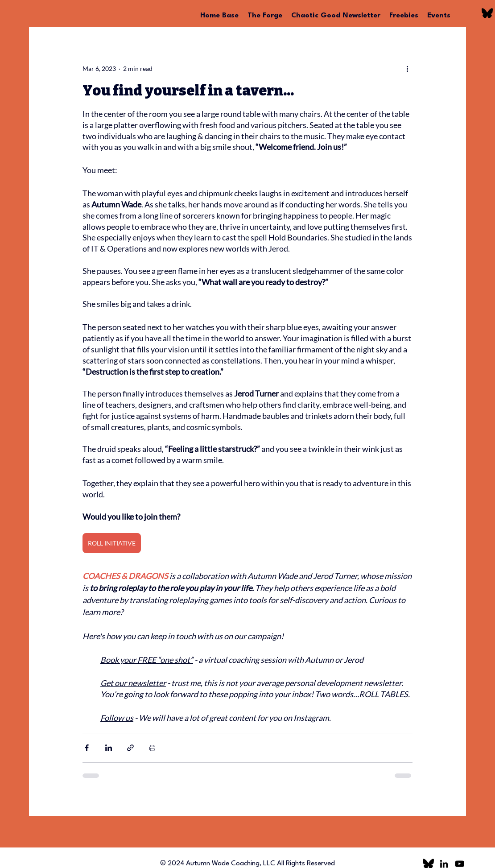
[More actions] (407, 68)
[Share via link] (130, 748)
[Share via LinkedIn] (109, 748)
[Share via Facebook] (87, 748)
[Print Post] (152, 748)
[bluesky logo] (487, 13)
